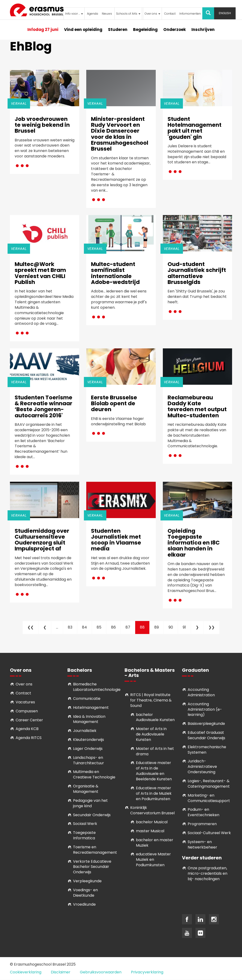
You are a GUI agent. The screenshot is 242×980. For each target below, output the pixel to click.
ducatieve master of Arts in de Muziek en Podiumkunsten (154, 793)
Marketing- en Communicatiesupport (209, 798)
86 (116, 627)
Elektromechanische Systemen (207, 750)
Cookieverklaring (26, 972)
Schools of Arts (128, 14)
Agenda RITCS (29, 738)
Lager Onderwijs (88, 749)
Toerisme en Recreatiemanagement (95, 850)
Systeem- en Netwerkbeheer (202, 845)
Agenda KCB (27, 729)
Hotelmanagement (91, 708)
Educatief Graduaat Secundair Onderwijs (206, 735)
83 (73, 627)
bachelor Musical (152, 822)
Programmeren (202, 824)
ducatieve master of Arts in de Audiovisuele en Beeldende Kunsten (154, 771)
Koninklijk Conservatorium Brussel (152, 810)
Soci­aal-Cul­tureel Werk (209, 833)
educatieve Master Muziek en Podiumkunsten (153, 860)
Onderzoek (175, 30)
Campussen (27, 711)
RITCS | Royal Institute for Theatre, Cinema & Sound (151, 700)
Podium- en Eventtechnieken (203, 812)
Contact (170, 14)
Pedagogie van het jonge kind (90, 803)
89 (159, 627)
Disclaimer (61, 972)
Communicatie (87, 699)
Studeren (118, 30)
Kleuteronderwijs (89, 740)
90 (173, 627)
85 (101, 627)
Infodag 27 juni (43, 30)
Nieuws (107, 14)
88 (145, 629)
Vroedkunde (84, 904)
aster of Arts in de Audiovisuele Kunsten (151, 734)
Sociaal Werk (85, 824)
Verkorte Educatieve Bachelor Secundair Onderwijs (92, 867)
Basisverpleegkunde (206, 724)
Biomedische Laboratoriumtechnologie (97, 687)
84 (87, 627)
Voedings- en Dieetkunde (85, 893)
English (225, 13)
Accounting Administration (201, 692)
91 (187, 627)
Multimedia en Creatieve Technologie (94, 774)
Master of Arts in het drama (155, 751)
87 (130, 627)
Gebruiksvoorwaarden (101, 972)
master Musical (150, 831)
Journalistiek (85, 731)
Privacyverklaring (147, 972)
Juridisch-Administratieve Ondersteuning (202, 767)
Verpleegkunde (87, 881)
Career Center (29, 720)
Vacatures (25, 702)
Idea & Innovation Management (89, 719)
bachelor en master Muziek (155, 843)
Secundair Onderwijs (92, 815)
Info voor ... (74, 14)
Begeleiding (145, 30)
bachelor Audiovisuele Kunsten (155, 717)
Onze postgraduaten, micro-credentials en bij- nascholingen (207, 873)
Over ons (152, 14)
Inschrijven (203, 30)
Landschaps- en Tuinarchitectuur (89, 760)
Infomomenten (190, 14)
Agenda (93, 14)
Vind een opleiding (83, 30)
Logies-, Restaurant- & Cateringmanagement (209, 784)
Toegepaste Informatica (84, 835)
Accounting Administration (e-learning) (205, 709)
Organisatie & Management (86, 789)
